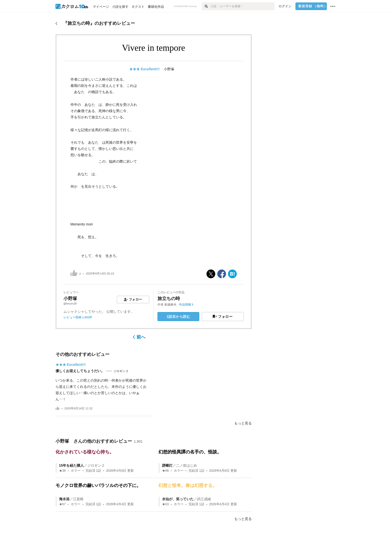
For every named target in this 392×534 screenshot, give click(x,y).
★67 (62, 504)
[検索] (206, 6)
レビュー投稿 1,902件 (78, 317)
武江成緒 (204, 499)
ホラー (76, 471)
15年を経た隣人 (71, 465)
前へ (139, 337)
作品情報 (186, 305)
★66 (165, 471)
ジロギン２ (121, 371)
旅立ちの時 (169, 299)
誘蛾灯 (167, 465)
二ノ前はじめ (186, 465)
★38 (62, 471)
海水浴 (64, 499)
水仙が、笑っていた (178, 499)
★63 (165, 504)
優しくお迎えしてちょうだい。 (80, 371)
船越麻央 (170, 305)
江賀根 (78, 499)
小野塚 (171, 69)
